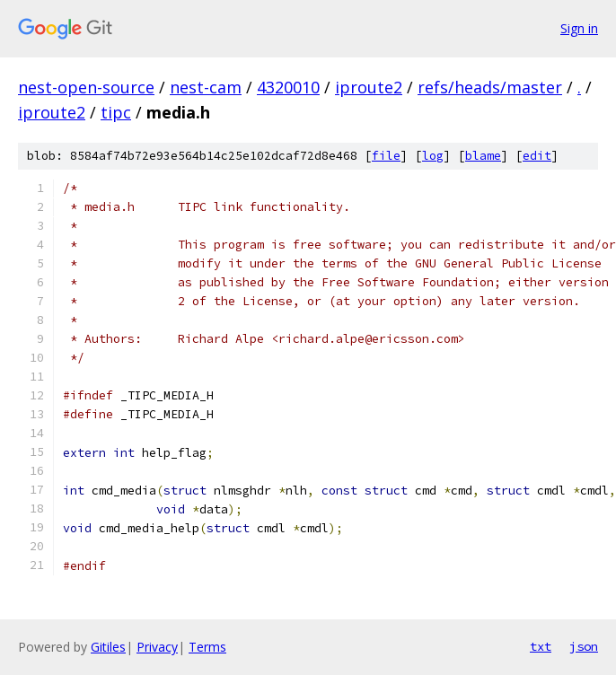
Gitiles (108, 647)
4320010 (288, 87)
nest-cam (206, 87)
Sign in (579, 28)
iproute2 (369, 87)
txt (541, 646)
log (433, 156)
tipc (116, 112)
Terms (207, 647)
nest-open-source (86, 87)
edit (537, 156)
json (584, 646)
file (386, 156)
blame (483, 156)
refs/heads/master (490, 87)
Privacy (157, 647)
